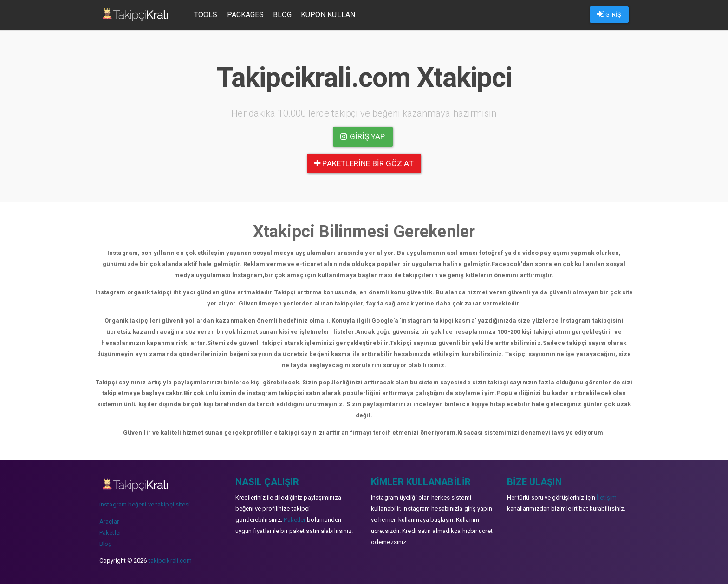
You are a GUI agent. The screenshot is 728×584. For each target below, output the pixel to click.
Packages (246, 15)
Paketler (110, 533)
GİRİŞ (609, 14)
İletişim (607, 497)
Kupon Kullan (328, 15)
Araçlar (109, 522)
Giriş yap (363, 136)
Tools (206, 15)
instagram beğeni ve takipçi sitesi (145, 504)
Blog (282, 15)
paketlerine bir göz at (364, 163)
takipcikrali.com (170, 561)
